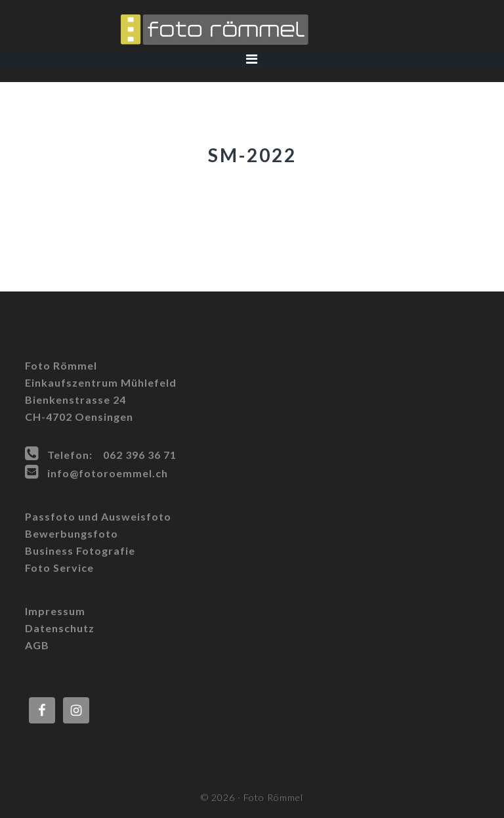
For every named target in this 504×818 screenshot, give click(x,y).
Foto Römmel (252, 30)
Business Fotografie (80, 550)
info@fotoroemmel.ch (108, 473)
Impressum (55, 611)
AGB (37, 645)
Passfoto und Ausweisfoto (98, 516)
